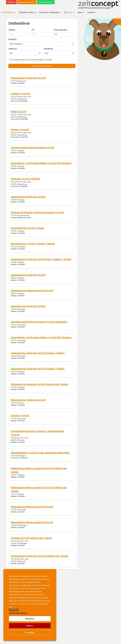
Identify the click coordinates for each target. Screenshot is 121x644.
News (80, 12)
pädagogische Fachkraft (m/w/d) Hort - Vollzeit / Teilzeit (41, 259)
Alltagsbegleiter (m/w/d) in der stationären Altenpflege (40, 453)
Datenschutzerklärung (18, 613)
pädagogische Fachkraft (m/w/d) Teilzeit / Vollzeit (38, 353)
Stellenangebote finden (42, 66)
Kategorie (12, 39)
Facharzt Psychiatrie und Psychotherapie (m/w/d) (37, 212)
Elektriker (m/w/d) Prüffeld (25, 179)
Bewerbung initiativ (27, 2)
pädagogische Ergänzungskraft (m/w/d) (32, 290)
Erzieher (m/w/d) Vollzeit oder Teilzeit (31, 538)
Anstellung (48, 49)
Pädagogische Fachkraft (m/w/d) (28, 78)
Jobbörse (11, 2)
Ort (33, 30)
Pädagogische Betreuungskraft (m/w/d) (32, 507)
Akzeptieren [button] (30, 619)
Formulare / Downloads (49, 12)
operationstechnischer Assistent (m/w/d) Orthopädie (39, 322)
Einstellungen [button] (30, 633)
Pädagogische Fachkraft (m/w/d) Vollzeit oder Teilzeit (39, 384)
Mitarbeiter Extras (27, 12)
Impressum (14, 610)
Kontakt (91, 12)
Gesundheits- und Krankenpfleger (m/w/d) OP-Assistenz (41, 163)
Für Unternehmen (46, 2)
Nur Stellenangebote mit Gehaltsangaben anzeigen (30, 60)
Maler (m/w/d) (18, 111)
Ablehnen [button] (30, 626)
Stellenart (13, 49)
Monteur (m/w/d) (20, 129)
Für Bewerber (7, 12)
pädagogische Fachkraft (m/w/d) (28, 197)
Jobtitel (12, 30)
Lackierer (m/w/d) (20, 93)
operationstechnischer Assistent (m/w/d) (33, 147)
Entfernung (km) (60, 30)
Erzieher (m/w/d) (20, 415)
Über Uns (68, 12)
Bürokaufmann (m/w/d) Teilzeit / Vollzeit (33, 244)
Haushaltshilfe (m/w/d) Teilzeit (27, 228)
